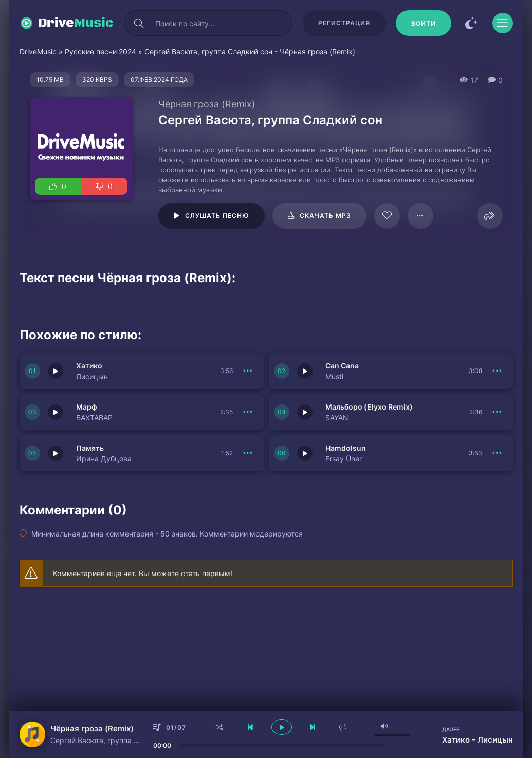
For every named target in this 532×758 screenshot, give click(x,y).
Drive (76, 23)
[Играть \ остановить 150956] (56, 453)
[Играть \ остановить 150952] (305, 371)
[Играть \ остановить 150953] (56, 371)
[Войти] (424, 23)
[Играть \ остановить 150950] (305, 412)
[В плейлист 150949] (498, 453)
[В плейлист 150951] (248, 412)
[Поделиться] (490, 216)
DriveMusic (38, 52)
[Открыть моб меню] (503, 23)
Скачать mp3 (325, 216)
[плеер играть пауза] (282, 727)
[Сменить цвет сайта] (472, 23)
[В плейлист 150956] (248, 453)
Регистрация (344, 23)
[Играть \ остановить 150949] (305, 453)
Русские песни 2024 (100, 52)
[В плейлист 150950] (498, 412)
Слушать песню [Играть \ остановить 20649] (217, 216)
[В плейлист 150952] (498, 371)
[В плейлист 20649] (420, 216)
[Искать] (139, 23)
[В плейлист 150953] (248, 371)
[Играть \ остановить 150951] (56, 412)
